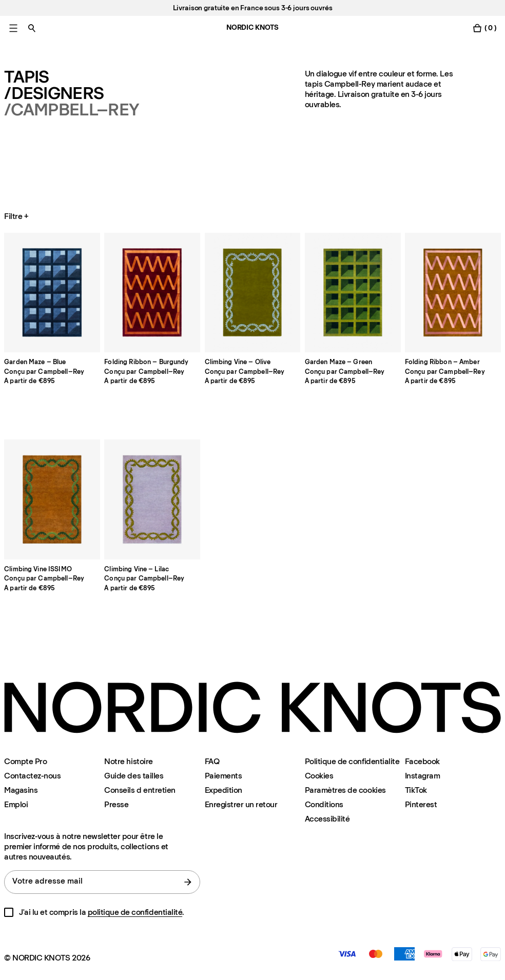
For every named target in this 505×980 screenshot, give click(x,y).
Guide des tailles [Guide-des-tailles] (134, 776)
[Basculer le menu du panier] (484, 28)
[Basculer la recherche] (32, 28)
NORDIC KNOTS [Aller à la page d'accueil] (252, 27)
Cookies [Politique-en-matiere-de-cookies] (319, 776)
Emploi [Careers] (16, 804)
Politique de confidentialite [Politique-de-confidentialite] (352, 761)
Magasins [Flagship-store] (21, 790)
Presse (116, 804)
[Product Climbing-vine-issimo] (52, 499)
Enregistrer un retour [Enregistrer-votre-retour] (241, 804)
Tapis (27, 77)
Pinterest (421, 804)
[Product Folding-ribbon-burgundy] (152, 293)
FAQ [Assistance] (212, 761)
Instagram (423, 776)
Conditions (324, 804)
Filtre (17, 216)
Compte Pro (25, 761)
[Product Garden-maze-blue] (52, 293)
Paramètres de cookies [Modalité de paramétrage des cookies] (345, 790)
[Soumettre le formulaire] (188, 882)
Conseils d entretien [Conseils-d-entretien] (140, 790)
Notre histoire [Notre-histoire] (128, 761)
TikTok (416, 790)
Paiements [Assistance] (224, 776)
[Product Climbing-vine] (152, 499)
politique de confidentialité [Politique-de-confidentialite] (135, 912)
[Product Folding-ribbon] (453, 293)
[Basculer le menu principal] (13, 28)
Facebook (422, 761)
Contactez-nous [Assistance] (32, 776)
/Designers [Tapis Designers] (54, 93)
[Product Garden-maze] (353, 293)
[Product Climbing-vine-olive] (253, 293)
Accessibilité (327, 819)
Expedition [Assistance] (224, 790)
